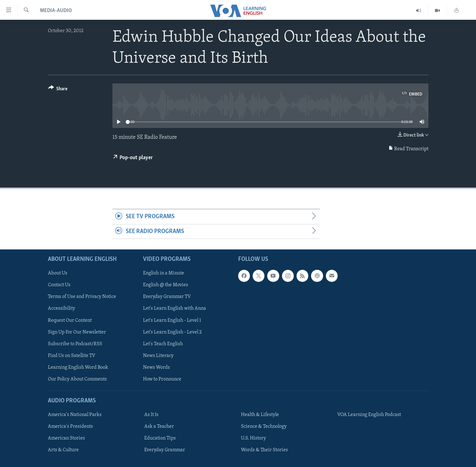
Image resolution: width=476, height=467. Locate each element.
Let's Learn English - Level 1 (172, 321)
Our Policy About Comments (77, 379)
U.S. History (253, 438)
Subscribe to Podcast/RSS (75, 344)
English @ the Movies (166, 285)
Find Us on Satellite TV (72, 356)
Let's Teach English (163, 344)
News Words (156, 367)
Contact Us (59, 285)
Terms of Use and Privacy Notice (82, 297)
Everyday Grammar (165, 450)
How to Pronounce (162, 379)
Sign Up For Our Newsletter (77, 332)
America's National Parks (75, 415)
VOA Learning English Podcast (369, 415)
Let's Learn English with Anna (175, 309)
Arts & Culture (63, 450)
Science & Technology (264, 427)
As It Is (151, 415)
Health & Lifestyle (260, 415)
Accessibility (61, 309)
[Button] (58, 90)
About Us (58, 273)
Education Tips (160, 438)
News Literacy (158, 356)
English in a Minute (164, 273)
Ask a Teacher (159, 427)
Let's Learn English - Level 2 (172, 332)
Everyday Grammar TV (167, 297)
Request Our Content (70, 321)
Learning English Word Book (78, 367)
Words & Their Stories (264, 450)
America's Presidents (70, 427)
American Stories (66, 438)
